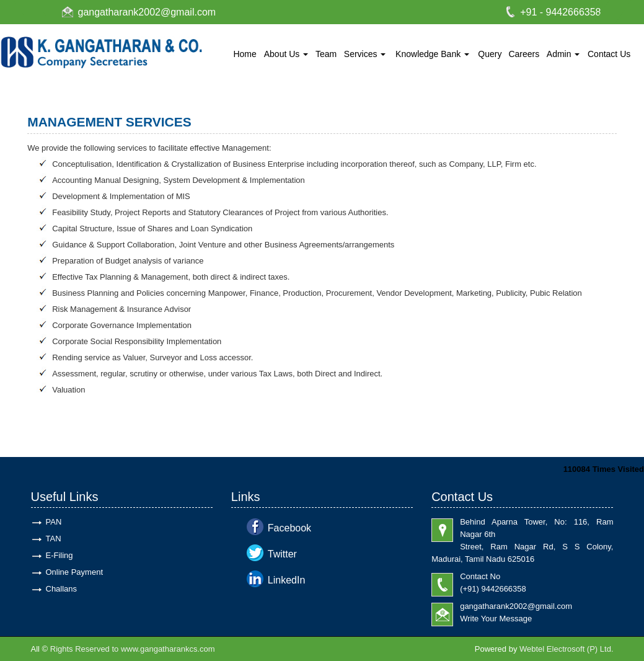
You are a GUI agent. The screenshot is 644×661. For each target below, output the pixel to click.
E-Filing (60, 555)
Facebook (289, 528)
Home (245, 54)
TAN (54, 539)
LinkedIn (287, 580)
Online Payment (75, 572)
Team (326, 54)
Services (365, 54)
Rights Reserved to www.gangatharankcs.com (133, 649)
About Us (286, 54)
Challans (62, 589)
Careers (524, 54)
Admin (563, 54)
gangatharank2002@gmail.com (147, 12)
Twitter (282, 554)
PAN (54, 522)
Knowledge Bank (432, 54)
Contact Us (609, 54)
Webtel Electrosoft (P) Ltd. (567, 649)
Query (490, 54)
